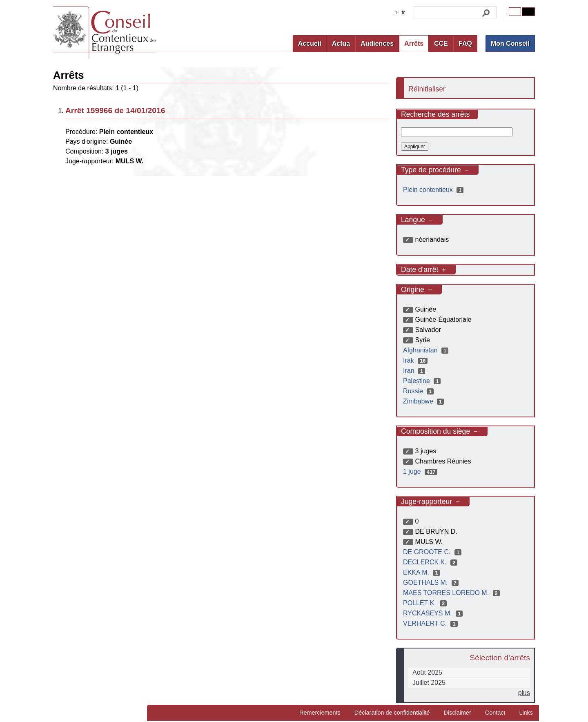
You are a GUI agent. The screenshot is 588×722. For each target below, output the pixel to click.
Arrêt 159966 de (115, 110)
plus (524, 693)
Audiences (377, 43)
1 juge (421, 471)
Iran (415, 371)
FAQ (465, 43)
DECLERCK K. (431, 562)
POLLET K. (426, 603)
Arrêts (414, 43)
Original (515, 12)
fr (403, 12)
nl (396, 12)
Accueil (310, 43)
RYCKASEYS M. (434, 613)
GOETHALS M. (432, 583)
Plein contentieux (434, 190)
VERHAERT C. (431, 623)
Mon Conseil (510, 43)
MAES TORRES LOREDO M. (452, 593)
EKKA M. (423, 572)
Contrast (528, 12)
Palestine (423, 381)
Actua (341, 43)
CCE (441, 43)
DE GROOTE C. (433, 552)
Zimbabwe (424, 401)
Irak (416, 360)
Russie (419, 391)
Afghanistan (427, 350)
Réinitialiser (427, 89)
